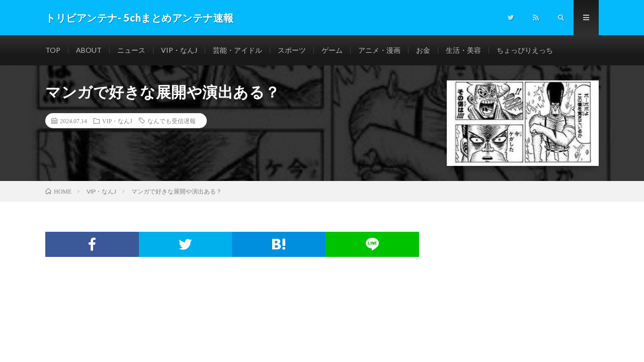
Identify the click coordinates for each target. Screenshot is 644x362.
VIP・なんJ (179, 50)
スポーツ (292, 50)
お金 (423, 50)
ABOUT (89, 50)
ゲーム (332, 50)
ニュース (131, 50)
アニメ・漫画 (379, 50)
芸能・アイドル (237, 50)
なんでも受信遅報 (172, 121)
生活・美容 (463, 50)
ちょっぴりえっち (525, 50)
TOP (53, 50)
